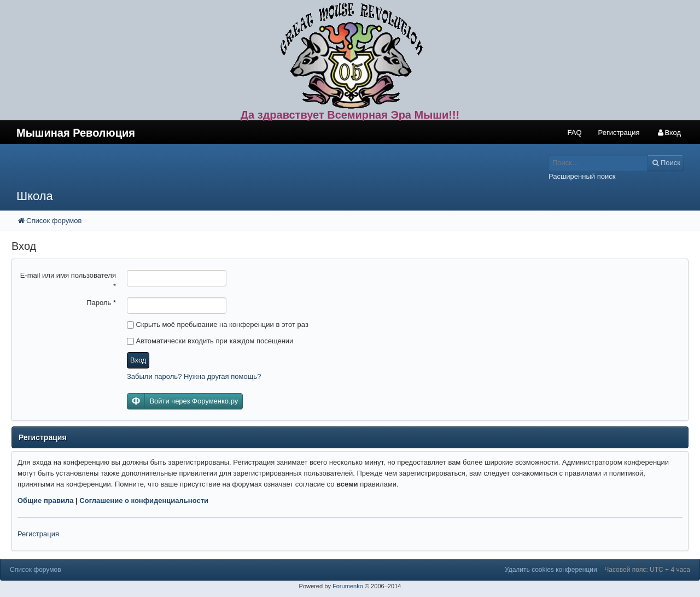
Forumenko (348, 586)
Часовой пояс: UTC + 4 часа (647, 570)
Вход (138, 360)
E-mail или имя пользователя (68, 281)
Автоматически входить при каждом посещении (210, 341)
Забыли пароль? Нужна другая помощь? (194, 376)
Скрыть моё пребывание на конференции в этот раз (218, 324)
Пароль (101, 303)
